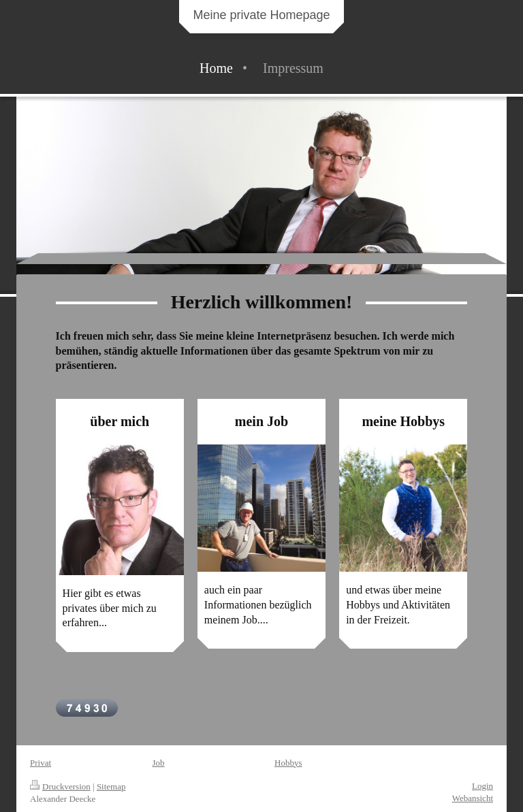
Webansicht (473, 798)
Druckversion (60, 786)
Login (482, 786)
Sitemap (111, 786)
